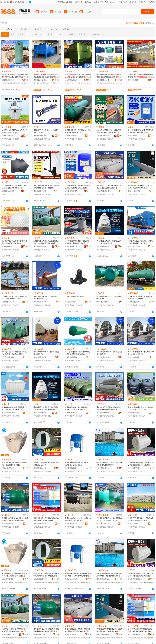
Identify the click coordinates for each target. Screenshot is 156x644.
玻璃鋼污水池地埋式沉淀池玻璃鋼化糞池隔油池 (109, 298)
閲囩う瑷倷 (46, 83)
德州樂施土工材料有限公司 (9, 191)
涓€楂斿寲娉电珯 (8, 83)
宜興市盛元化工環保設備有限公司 (104, 302)
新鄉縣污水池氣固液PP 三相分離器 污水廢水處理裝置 (46, 298)
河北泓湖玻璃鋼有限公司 (41, 246)
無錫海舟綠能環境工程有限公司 (135, 191)
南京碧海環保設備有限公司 (72, 468)
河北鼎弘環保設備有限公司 (72, 413)
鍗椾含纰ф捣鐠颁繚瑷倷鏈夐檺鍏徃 (72, 579)
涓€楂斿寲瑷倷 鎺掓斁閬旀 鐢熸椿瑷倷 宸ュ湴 (141, 76)
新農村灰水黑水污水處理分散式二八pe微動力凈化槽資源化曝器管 (78, 519)
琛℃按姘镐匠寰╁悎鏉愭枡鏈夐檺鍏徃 (135, 579)
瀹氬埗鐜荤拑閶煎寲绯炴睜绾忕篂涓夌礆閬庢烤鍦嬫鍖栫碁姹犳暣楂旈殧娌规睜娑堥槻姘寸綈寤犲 (15, 630)
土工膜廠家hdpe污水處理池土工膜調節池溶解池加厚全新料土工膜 (14, 187)
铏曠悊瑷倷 (55, 83)
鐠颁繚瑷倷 (101, 83)
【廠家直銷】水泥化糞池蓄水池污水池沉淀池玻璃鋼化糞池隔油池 (109, 408)
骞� (26, 80)
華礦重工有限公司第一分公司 (9, 246)
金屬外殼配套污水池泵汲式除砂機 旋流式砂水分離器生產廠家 (78, 464)
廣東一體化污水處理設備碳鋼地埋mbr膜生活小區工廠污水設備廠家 (46, 519)
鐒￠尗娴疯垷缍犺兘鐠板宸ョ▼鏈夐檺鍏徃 (104, 634)
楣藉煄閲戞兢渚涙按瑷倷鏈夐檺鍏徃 (41, 579)
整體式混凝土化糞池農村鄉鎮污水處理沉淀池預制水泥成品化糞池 (109, 187)
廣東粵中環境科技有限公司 (41, 524)
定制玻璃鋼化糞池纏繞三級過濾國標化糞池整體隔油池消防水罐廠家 (46, 242)
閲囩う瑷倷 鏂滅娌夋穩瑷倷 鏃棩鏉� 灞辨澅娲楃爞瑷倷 (46, 76)
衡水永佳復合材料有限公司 (135, 468)
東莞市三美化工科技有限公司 (135, 136)
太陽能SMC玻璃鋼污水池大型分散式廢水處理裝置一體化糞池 (15, 131)
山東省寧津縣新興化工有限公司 (104, 136)
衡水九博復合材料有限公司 (9, 468)
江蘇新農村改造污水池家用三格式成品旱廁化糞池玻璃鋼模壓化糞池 (140, 464)
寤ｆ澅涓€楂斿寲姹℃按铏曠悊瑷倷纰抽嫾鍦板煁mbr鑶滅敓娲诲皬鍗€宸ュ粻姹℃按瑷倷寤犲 (140, 630)
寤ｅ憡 (26, 77)
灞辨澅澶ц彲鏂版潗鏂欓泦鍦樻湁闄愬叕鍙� (104, 579)
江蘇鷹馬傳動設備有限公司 (41, 136)
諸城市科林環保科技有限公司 (104, 524)
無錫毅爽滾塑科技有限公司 (135, 413)
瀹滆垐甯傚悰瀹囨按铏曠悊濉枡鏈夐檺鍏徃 (72, 80)
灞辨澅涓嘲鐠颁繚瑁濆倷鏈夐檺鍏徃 (135, 80)
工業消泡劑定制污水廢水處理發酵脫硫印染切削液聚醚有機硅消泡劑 (77, 187)
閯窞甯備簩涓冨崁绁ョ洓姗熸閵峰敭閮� (9, 80)
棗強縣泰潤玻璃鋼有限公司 (72, 136)
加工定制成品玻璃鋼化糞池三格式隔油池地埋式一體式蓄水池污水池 (15, 353)
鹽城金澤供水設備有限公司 (41, 468)
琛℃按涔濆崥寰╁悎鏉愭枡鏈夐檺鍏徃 (9, 579)
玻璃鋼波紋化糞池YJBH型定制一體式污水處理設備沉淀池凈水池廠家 (15, 519)
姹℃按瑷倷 (38, 83)
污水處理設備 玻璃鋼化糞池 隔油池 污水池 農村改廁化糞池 (140, 298)
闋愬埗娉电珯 (19, 83)
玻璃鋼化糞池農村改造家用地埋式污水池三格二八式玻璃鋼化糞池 (77, 408)
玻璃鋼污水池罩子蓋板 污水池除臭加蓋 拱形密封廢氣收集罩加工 (15, 298)
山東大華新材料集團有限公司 (9, 302)
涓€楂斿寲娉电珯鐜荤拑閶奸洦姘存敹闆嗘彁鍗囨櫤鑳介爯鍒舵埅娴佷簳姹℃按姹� (46, 575)
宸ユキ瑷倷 (69, 83)
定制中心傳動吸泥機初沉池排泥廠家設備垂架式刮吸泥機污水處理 (77, 242)
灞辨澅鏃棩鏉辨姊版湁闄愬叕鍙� (41, 80)
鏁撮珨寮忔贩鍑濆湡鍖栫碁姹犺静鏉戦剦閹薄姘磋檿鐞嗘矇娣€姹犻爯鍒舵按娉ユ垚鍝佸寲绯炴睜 (77, 630)
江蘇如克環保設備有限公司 (41, 191)
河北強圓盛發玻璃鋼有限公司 (104, 246)
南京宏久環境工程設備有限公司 (72, 246)
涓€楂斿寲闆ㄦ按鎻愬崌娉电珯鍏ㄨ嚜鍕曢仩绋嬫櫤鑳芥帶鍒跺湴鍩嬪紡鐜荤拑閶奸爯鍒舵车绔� (15, 76)
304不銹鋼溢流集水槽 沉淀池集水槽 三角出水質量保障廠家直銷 (140, 187)
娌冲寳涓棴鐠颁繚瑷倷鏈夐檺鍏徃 (41, 634)
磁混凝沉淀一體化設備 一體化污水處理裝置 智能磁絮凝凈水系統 (141, 519)
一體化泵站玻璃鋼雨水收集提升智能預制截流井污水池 (46, 464)
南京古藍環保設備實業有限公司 (72, 302)
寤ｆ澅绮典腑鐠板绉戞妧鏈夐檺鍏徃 (135, 634)
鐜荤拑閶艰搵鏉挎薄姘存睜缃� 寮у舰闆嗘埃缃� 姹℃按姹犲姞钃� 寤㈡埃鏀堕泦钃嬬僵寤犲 (109, 575)
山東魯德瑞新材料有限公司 (72, 191)
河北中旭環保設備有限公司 (104, 191)
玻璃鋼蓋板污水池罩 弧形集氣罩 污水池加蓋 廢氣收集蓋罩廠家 (109, 464)
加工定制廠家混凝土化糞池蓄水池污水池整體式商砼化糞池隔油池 (77, 353)
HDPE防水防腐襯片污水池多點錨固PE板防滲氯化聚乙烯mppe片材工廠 (109, 131)
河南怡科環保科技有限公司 (41, 302)
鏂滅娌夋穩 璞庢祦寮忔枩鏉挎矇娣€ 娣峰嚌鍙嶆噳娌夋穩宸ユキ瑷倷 (78, 76)
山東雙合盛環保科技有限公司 (135, 302)
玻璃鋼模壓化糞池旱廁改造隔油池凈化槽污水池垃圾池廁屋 (109, 242)
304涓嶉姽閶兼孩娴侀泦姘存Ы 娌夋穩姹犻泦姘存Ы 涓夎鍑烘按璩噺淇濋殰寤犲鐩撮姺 (109, 630)
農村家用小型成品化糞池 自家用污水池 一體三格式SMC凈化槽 (15, 464)
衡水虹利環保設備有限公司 (9, 136)
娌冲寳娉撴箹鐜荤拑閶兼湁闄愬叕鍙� (9, 634)
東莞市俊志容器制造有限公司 (135, 246)
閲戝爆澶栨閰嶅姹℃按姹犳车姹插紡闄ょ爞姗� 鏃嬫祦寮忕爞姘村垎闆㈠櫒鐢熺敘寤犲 (78, 575)
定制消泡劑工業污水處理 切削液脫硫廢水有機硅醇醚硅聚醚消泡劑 (141, 131)
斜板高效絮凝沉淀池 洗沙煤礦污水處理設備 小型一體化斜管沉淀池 (109, 519)
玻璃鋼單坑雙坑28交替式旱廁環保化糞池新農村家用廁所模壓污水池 (15, 408)
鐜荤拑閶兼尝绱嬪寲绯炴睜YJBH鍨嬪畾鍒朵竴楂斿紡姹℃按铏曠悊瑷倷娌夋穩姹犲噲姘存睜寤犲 (46, 630)
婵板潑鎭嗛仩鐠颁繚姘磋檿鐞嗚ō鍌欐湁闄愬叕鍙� (104, 80)
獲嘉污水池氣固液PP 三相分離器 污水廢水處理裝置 (46, 353)
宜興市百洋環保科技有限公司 (135, 524)
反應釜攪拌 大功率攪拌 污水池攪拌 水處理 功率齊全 (46, 131)
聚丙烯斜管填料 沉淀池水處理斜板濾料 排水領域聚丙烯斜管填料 (15, 242)
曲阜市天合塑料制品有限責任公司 (72, 524)
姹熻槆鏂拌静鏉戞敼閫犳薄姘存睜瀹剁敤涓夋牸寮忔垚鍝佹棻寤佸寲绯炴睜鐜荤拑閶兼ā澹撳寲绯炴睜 (140, 575)
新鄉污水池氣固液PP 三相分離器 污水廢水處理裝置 (109, 353)
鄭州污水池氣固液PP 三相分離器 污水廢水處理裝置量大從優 (141, 353)
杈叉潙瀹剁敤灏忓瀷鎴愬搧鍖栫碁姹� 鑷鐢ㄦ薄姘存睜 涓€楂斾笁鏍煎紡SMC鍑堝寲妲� (15, 575)
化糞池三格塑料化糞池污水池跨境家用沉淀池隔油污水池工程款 (140, 408)
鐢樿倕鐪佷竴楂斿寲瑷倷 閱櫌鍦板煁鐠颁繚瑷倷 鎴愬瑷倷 (109, 76)
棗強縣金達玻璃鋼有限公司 (9, 413)
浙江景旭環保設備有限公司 (9, 357)
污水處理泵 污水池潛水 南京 (75, 296)
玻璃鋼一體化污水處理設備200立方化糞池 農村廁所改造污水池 (78, 131)
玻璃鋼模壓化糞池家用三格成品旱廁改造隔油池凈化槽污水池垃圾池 (46, 408)
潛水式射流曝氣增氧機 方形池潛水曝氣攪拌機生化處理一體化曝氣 (46, 187)
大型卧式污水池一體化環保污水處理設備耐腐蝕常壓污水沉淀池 (140, 242)
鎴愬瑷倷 (109, 83)
